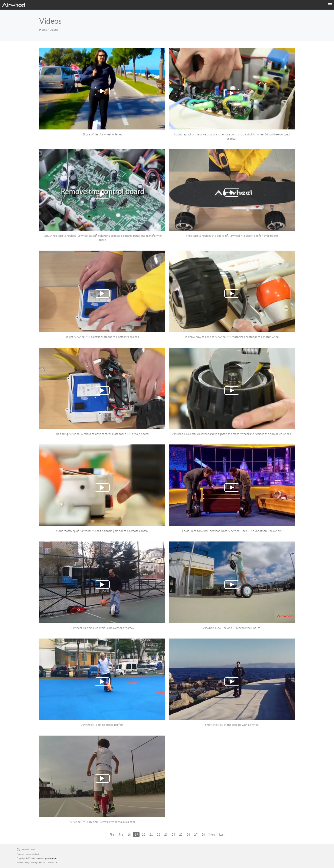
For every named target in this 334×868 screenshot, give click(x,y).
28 (203, 835)
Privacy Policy (23, 863)
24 (173, 835)
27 (196, 835)
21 (151, 835)
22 (158, 835)
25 (181, 835)
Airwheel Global (28, 850)
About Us (41, 863)
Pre (121, 835)
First (112, 835)
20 (144, 835)
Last (222, 835)
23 (166, 835)
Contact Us (52, 863)
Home (43, 30)
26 (188, 835)
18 (129, 835)
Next (212, 835)
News (33, 863)
